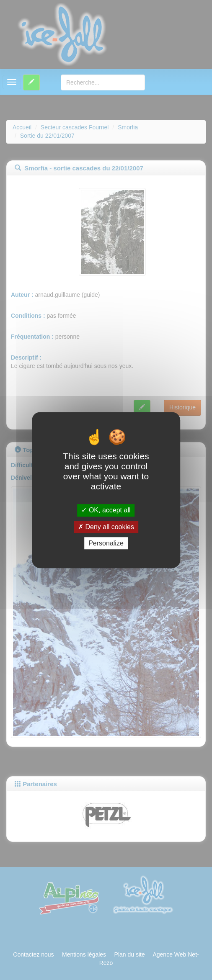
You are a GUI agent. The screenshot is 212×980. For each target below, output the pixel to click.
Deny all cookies (106, 527)
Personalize (106, 543)
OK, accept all (106, 511)
